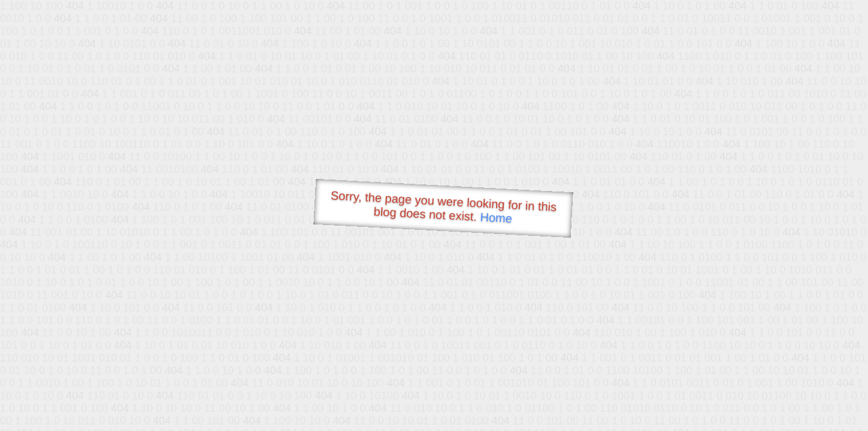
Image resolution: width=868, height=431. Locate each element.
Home (496, 218)
